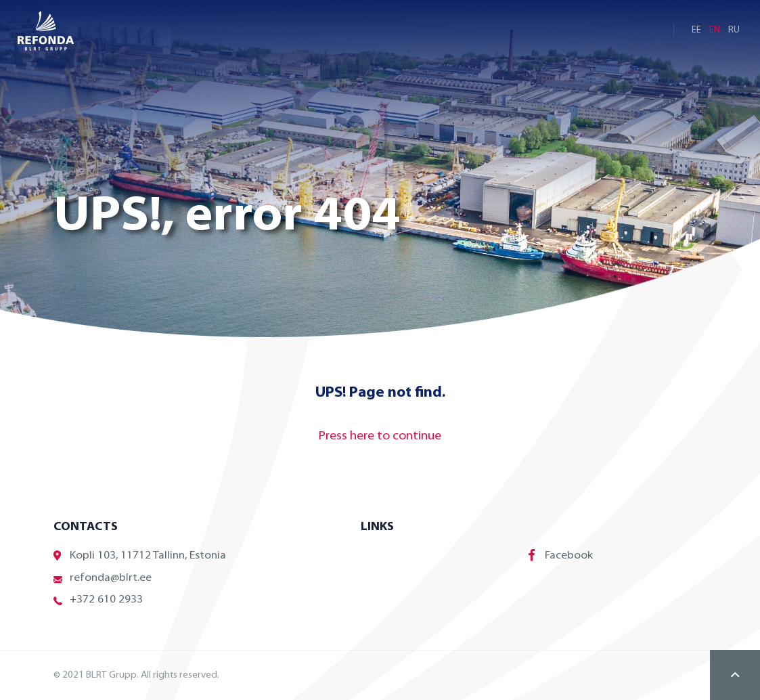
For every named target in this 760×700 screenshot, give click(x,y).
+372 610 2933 (98, 600)
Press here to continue (380, 436)
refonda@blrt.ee (103, 578)
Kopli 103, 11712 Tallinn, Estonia (140, 556)
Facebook (561, 555)
